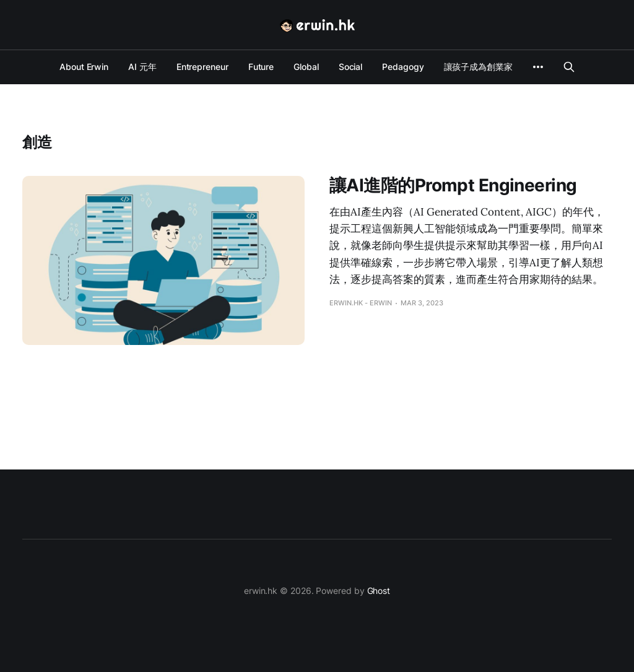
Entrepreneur (202, 67)
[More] (538, 67)
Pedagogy (403, 67)
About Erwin (84, 67)
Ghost (379, 591)
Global (306, 67)
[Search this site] (569, 67)
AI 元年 (142, 67)
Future (261, 67)
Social (351, 67)
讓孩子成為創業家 (478, 67)
